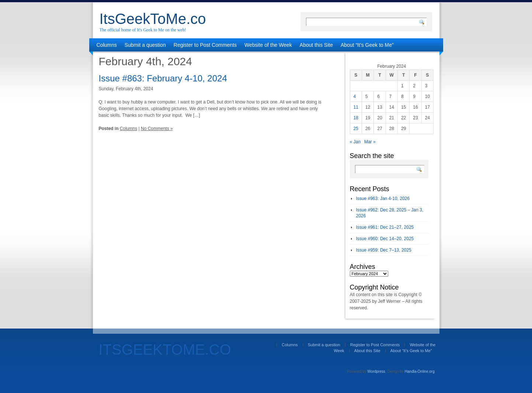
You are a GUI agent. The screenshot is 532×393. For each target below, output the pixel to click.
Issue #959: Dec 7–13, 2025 (384, 250)
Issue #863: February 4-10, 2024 (163, 78)
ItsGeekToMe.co (153, 19)
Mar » (370, 142)
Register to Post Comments (205, 45)
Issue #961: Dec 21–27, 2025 (385, 227)
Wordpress (376, 371)
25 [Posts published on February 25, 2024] (356, 129)
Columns (107, 45)
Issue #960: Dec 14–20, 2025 (385, 239)
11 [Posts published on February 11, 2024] (356, 107)
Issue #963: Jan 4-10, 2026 (383, 199)
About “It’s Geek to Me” (367, 45)
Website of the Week (268, 45)
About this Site (316, 45)
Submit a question (145, 45)
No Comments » (157, 129)
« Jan (355, 142)
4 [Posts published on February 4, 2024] (355, 97)
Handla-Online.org (420, 371)
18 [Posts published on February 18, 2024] (356, 118)
